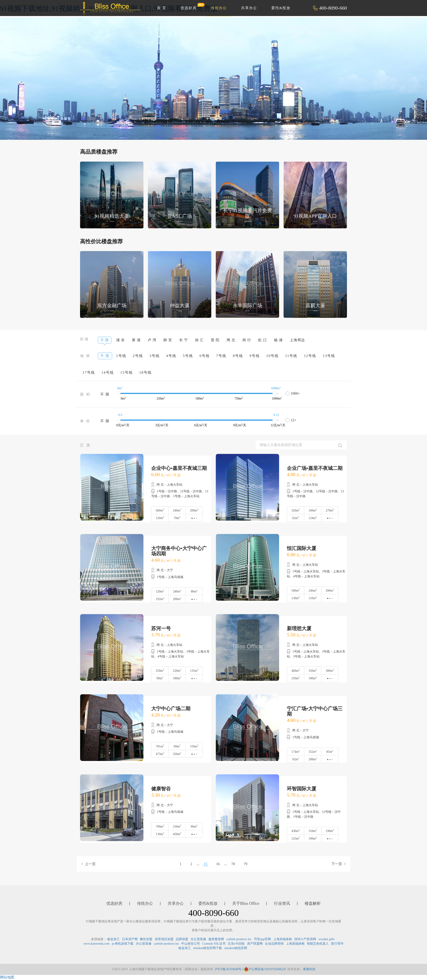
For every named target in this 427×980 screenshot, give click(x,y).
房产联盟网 (255, 944)
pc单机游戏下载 (123, 944)
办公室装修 (198, 939)
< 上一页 (88, 864)
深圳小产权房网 (305, 939)
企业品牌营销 (274, 944)
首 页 (162, 8)
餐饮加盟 (146, 939)
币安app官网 (262, 939)
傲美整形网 (216, 939)
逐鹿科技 (309, 969)
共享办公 (249, 8)
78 (233, 864)
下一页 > (339, 864)
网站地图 (7, 977)
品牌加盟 (182, 939)
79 (246, 864)
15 (205, 864)
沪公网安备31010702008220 (265, 969)
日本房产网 (130, 939)
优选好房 (191, 6)
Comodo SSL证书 (214, 944)
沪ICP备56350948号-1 (229, 969)
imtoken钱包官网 (236, 948)
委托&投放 (281, 8)
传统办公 (219, 8)
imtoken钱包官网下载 (208, 948)
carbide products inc (239, 939)
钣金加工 (113, 939)
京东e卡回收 (236, 944)
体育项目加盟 (164, 939)
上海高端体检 (283, 939)
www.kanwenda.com (96, 944)
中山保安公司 (191, 944)
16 (218, 864)
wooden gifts (327, 939)
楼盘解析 (313, 903)
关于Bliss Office (246, 903)
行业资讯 (282, 903)
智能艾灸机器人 (318, 944)
